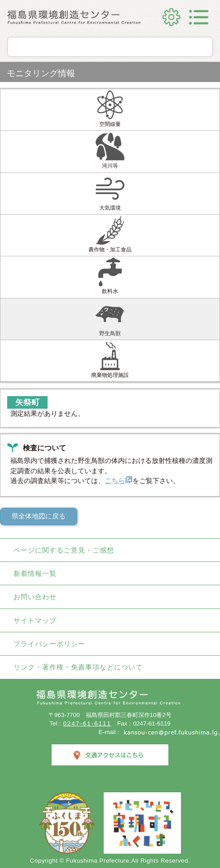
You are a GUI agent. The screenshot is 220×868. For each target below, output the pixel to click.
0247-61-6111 (87, 723)
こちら (119, 481)
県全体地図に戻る (39, 516)
